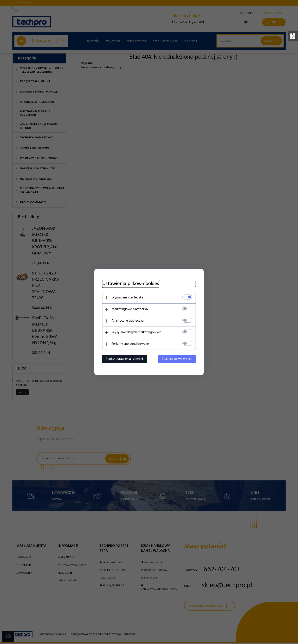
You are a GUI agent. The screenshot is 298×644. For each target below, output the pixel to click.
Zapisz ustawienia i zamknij (124, 359)
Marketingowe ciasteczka (129, 309)
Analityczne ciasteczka (127, 321)
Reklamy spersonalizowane (129, 344)
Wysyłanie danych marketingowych (136, 332)
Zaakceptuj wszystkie (178, 359)
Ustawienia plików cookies (130, 284)
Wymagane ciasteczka (127, 298)
